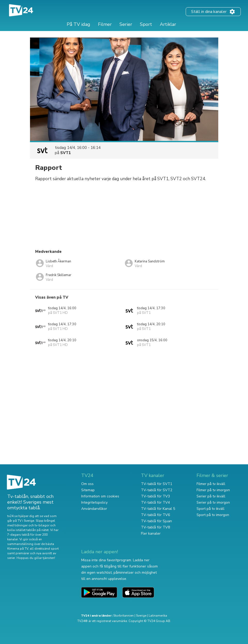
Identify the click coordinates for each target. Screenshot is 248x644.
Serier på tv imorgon (213, 502)
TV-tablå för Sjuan (156, 521)
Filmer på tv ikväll (211, 484)
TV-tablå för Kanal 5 (158, 509)
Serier (126, 24)
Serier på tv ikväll (211, 496)
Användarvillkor (94, 509)
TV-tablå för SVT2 (157, 490)
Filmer (105, 24)
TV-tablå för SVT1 (157, 484)
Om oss (87, 484)
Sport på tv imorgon (213, 515)
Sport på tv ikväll (211, 509)
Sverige (141, 616)
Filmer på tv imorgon (213, 490)
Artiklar (168, 24)
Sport (146, 24)
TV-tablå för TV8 (155, 527)
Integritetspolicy (94, 502)
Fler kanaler (151, 533)
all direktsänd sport (44, 549)
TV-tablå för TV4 (155, 502)
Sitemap (88, 490)
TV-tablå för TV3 (155, 496)
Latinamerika (158, 616)
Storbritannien (123, 616)
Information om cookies (100, 496)
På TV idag (78, 24)
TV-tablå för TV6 (155, 515)
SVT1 (66, 153)
